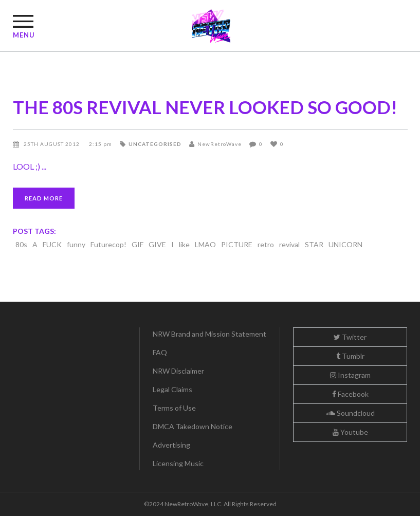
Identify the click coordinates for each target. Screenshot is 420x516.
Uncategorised (155, 144)
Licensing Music (178, 463)
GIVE (157, 244)
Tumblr (350, 356)
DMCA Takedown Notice (193, 426)
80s (21, 244)
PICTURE (237, 244)
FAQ (160, 352)
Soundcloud (350, 413)
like (184, 244)
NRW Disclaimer (178, 371)
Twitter (350, 337)
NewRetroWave (220, 144)
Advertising (171, 445)
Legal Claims (172, 389)
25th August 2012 (52, 144)
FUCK (52, 244)
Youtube (350, 432)
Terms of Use (174, 408)
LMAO (205, 244)
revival (289, 244)
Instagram (350, 375)
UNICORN (345, 244)
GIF (138, 244)
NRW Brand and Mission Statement (209, 334)
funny (76, 244)
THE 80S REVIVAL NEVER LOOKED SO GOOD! (205, 107)
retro (266, 244)
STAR (314, 244)
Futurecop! (108, 244)
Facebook (350, 394)
